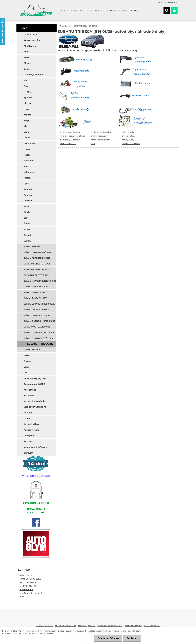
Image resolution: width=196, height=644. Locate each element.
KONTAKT (136, 10)
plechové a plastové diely (101, 132)
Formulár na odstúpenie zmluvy (110, 626)
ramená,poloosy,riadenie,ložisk (72, 136)
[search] (167, 10)
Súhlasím (132, 638)
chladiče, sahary (128, 136)
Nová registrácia (171, 2)
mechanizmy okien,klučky (70, 140)
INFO (126, 10)
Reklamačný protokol (152, 626)
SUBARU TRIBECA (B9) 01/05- (85, 26)
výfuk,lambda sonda (68, 144)
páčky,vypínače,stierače (100, 140)
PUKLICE (100, 10)
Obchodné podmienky (44, 626)
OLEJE (89, 10)
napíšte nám (26, 589)
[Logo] (36, 11)
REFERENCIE (114, 10)
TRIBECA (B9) (129, 50)
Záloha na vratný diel (133, 626)
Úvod (62, 26)
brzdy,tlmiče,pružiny (99, 136)
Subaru (68, 26)
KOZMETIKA (77, 10)
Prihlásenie (158, 2)
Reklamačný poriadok (87, 626)
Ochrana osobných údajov (66, 626)
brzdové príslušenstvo (131, 144)
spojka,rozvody (128, 140)
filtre (93, 144)
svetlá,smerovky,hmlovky (70, 132)
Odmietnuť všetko (108, 638)
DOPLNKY (63, 10)
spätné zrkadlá (128, 132)
